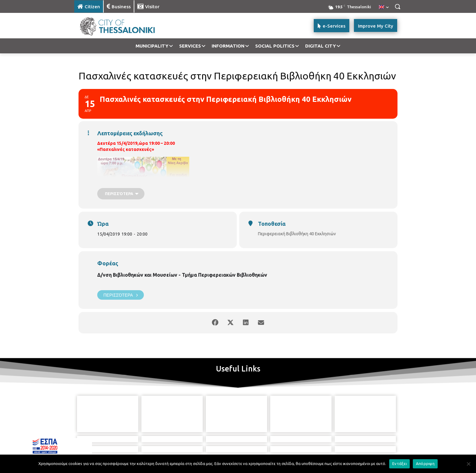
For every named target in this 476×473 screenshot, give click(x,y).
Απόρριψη (425, 463)
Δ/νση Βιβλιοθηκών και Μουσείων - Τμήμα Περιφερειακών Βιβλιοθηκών (182, 275)
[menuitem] (384, 7)
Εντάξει (399, 463)
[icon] (259, 442)
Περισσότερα (121, 295)
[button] (397, 6)
